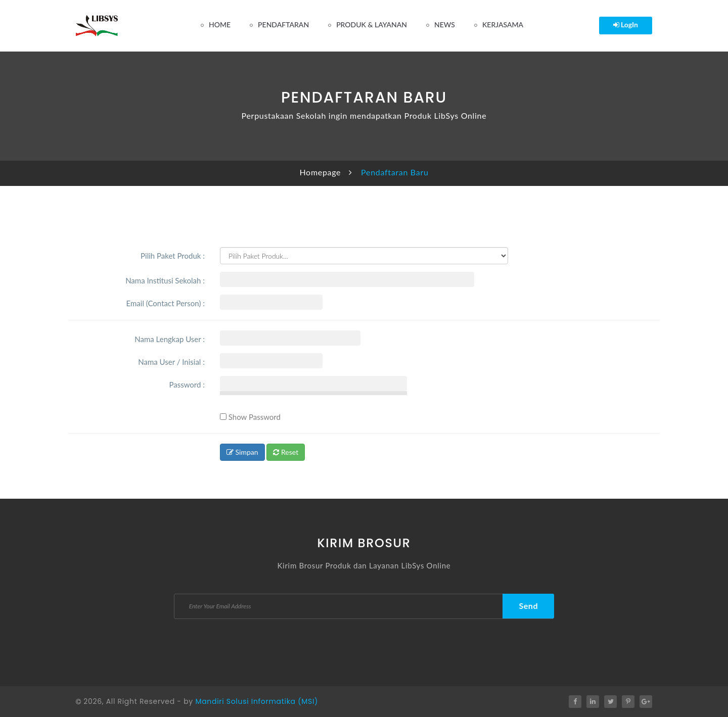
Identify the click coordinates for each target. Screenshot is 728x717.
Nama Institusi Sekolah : (165, 280)
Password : (187, 385)
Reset (286, 452)
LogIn (626, 25)
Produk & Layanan (372, 25)
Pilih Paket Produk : (173, 256)
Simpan (242, 452)
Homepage (320, 172)
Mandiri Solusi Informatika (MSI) (257, 701)
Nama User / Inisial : (171, 362)
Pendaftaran (283, 25)
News (445, 25)
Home (220, 25)
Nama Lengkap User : (170, 339)
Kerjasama (503, 25)
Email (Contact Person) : (166, 303)
